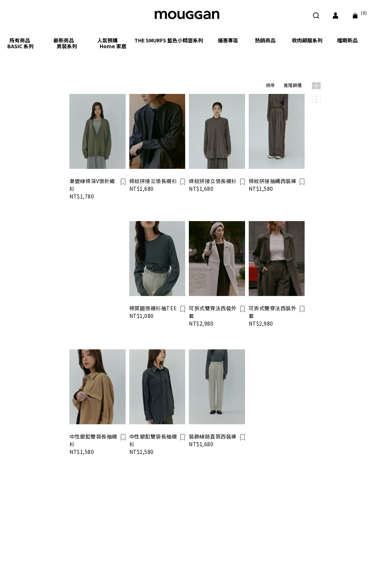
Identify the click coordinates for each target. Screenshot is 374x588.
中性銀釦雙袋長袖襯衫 (93, 440)
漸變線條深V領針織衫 (92, 185)
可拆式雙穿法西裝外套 (213, 312)
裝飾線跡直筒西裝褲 (213, 436)
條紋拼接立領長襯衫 (153, 181)
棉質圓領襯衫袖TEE (153, 308)
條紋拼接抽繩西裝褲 (273, 181)
